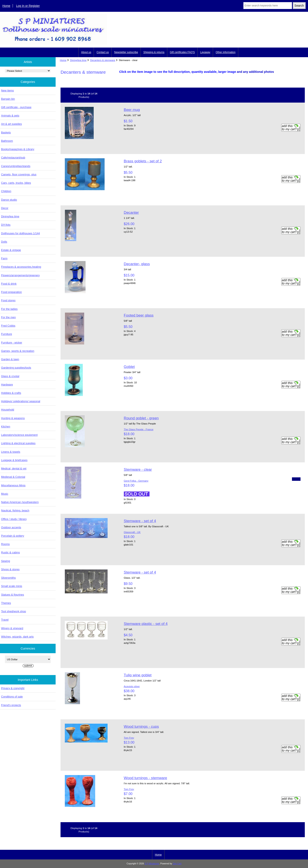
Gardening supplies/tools (16, 368)
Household (8, 410)
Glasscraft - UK (132, 532)
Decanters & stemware (103, 60)
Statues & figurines (13, 595)
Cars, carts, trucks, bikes (16, 183)
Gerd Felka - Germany (136, 481)
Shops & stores (10, 569)
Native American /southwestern (20, 502)
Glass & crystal (10, 376)
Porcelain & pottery (13, 536)
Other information (226, 52)
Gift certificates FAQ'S (182, 52)
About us (86, 52)
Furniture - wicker (12, 343)
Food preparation (11, 292)
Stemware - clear (138, 469)
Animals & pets (10, 116)
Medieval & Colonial (13, 477)
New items (7, 90)
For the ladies (9, 309)
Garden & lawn (10, 359)
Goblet (129, 367)
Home (6, 6)
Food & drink (9, 284)
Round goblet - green (141, 418)
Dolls (4, 242)
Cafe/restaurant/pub (13, 158)
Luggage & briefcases (14, 460)
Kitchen (6, 427)
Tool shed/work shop (13, 611)
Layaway (205, 52)
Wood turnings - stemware (146, 778)
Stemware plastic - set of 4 (146, 624)
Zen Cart (177, 864)
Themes (6, 603)
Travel (5, 620)
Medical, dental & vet (14, 468)
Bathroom (7, 141)
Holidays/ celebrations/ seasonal (21, 401)
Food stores (8, 300)
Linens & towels (11, 452)
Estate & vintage (11, 250)
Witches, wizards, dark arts (17, 637)
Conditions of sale (12, 697)
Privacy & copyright (13, 688)
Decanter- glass (137, 264)
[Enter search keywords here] (268, 6)
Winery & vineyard (12, 628)
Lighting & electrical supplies (18, 443)
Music (5, 494)
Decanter (131, 212)
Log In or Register (28, 6)
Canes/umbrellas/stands (16, 166)
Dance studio (9, 200)
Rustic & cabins (10, 552)
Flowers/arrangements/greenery (20, 275)
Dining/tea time (78, 60)
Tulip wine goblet (138, 675)
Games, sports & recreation (18, 351)
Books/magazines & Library (18, 149)
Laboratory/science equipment (19, 435)
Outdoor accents (11, 527)
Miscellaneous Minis (13, 485)
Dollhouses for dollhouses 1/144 (20, 233)
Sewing (6, 561)
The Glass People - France (139, 429)
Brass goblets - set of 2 (143, 161)
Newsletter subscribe (126, 52)
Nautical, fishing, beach (15, 510)
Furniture (7, 334)
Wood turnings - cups (141, 726)
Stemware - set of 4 (140, 521)
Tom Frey (129, 738)
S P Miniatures (152, 864)
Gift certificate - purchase (16, 107)
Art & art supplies (11, 124)
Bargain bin (8, 99)
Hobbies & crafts (11, 393)
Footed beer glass (139, 315)
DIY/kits (6, 225)
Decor (5, 208)
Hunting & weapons (13, 418)
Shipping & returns (154, 52)
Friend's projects (11, 705)
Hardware (7, 385)
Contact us (103, 52)
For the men (8, 317)
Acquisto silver (132, 686)
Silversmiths (8, 578)
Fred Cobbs (8, 326)
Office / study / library (14, 519)
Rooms (5, 544)
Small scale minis (12, 586)
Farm (4, 258)
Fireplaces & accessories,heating (21, 267)
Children (6, 191)
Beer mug (132, 110)
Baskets (6, 132)
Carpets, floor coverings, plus (19, 174)
